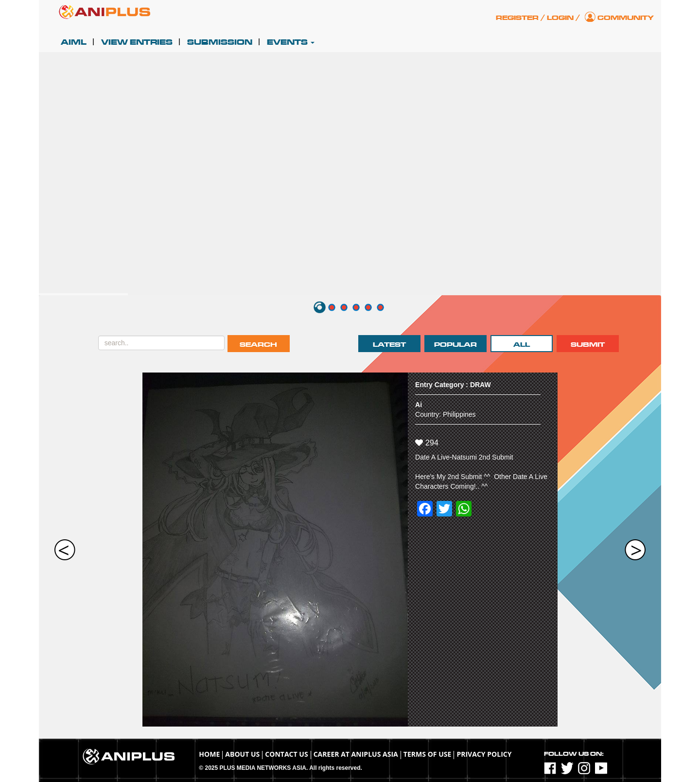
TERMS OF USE (428, 754)
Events (291, 42)
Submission (220, 42)
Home (209, 754)
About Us (242, 754)
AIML (74, 42)
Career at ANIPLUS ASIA (356, 754)
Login (560, 18)
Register (517, 18)
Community (626, 18)
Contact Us (286, 754)
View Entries (137, 42)
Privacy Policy (484, 754)
